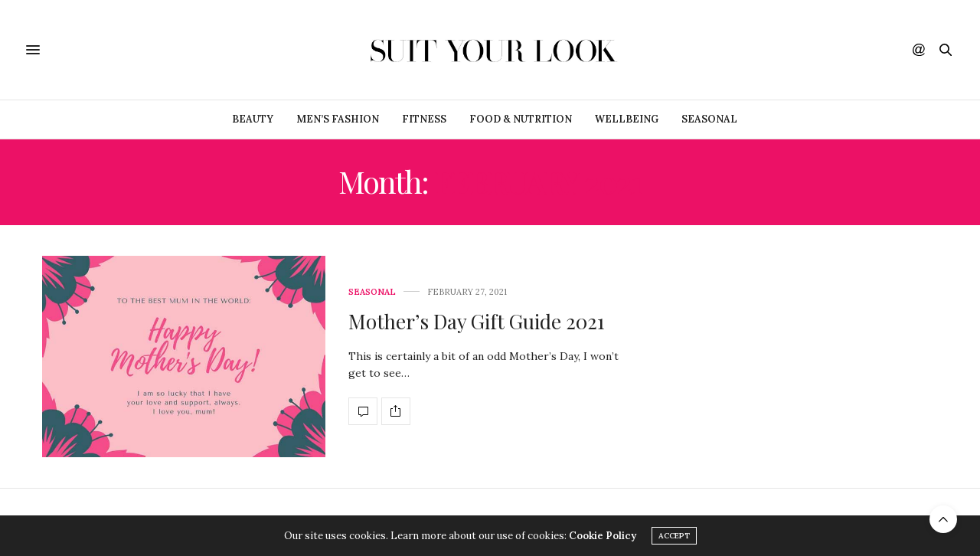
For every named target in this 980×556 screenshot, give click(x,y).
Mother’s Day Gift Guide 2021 (477, 321)
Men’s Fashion (338, 119)
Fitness (424, 119)
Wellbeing (627, 119)
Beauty (253, 119)
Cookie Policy (603, 536)
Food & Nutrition (521, 119)
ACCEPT (674, 536)
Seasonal (709, 119)
